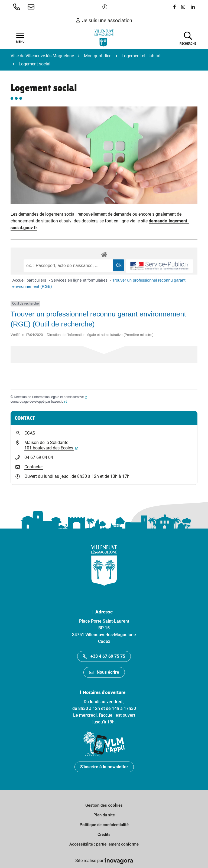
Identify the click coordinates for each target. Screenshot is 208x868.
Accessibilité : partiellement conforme (104, 844)
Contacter (34, 467)
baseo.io (59, 402)
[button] (18, 7)
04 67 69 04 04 (39, 457)
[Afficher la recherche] (188, 38)
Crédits (104, 834)
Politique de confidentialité (104, 825)
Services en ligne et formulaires (80, 280)
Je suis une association (104, 20)
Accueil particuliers (30, 280)
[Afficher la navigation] (20, 38)
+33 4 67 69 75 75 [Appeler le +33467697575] (104, 656)
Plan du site (104, 815)
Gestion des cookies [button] (104, 805)
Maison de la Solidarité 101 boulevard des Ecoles (51, 445)
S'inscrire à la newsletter (104, 767)
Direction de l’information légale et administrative (51, 397)
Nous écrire (104, 672)
